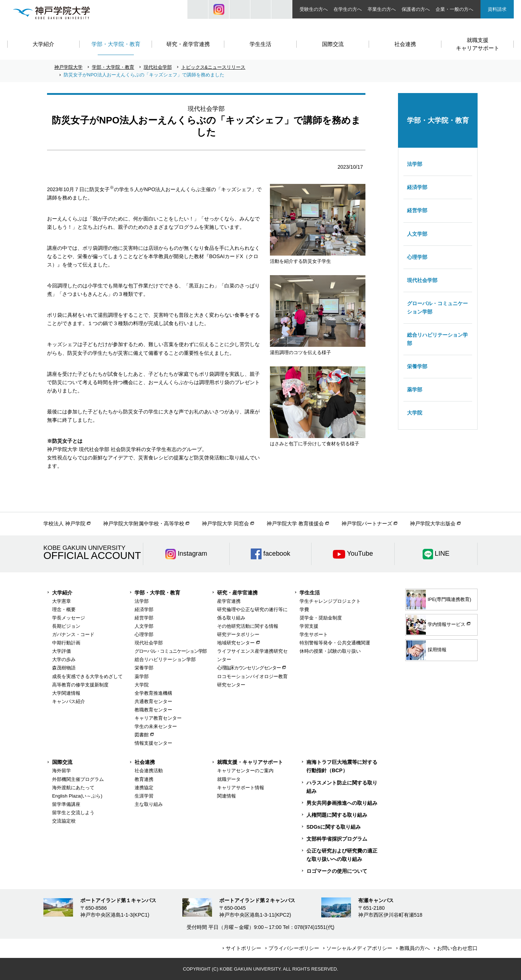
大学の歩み (64, 659)
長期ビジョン (66, 626)
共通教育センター (153, 701)
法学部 (415, 164)
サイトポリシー (243, 948)
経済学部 (417, 187)
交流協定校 (64, 821)
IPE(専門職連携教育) (439, 600)
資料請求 (497, 9)
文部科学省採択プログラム (337, 839)
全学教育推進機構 (153, 693)
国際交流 (62, 762)
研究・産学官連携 (237, 593)
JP (240, 9)
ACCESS (282, 9)
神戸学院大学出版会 (433, 523)
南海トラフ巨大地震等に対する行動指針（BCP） (342, 766)
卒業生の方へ (382, 9)
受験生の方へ (314, 9)
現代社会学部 (158, 67)
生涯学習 (144, 796)
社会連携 (145, 762)
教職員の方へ (415, 948)
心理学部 (417, 257)
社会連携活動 (149, 771)
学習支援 (309, 626)
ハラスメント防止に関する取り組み (342, 787)
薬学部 (415, 390)
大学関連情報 (66, 693)
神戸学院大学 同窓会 (225, 523)
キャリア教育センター (158, 718)
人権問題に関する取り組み (337, 815)
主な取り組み (149, 804)
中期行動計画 (66, 643)
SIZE (261, 9)
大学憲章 (62, 601)
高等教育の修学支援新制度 (80, 685)
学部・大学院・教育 (113, 67)
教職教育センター (153, 710)
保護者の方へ (416, 9)
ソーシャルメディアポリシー (359, 948)
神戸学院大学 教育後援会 (295, 523)
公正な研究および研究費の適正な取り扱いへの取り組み (342, 855)
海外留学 (62, 771)
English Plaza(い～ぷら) (77, 796)
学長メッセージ (69, 618)
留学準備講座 (66, 804)
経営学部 (417, 210)
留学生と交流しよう (73, 813)
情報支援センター (153, 743)
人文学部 (417, 234)
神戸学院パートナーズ (367, 523)
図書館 (142, 735)
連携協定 (144, 788)
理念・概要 (64, 609)
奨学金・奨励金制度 (321, 618)
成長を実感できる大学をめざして (87, 676)
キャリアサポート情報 (241, 788)
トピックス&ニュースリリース (213, 67)
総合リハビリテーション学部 (437, 339)
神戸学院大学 (68, 67)
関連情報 (226, 796)
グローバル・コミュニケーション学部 (437, 308)
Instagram (219, 9)
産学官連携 (229, 601)
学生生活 (310, 593)
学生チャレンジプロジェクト (330, 601)
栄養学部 (417, 366)
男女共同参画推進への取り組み (342, 803)
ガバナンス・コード (73, 634)
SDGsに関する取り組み (334, 827)
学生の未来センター (156, 726)
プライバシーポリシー (294, 948)
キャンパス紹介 (69, 701)
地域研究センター (236, 643)
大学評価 (62, 651)
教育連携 (144, 779)
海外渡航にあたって (73, 788)
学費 (304, 609)
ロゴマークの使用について (337, 871)
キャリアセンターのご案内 (245, 771)
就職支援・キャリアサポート (250, 762)
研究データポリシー (238, 634)
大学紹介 (62, 593)
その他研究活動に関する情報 (248, 626)
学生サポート (314, 634)
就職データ (229, 779)
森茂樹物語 (64, 668)
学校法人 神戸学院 (64, 523)
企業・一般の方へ (454, 9)
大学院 (415, 413)
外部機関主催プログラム (78, 779)
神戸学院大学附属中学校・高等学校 (144, 523)
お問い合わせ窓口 (457, 948)
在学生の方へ (348, 9)
